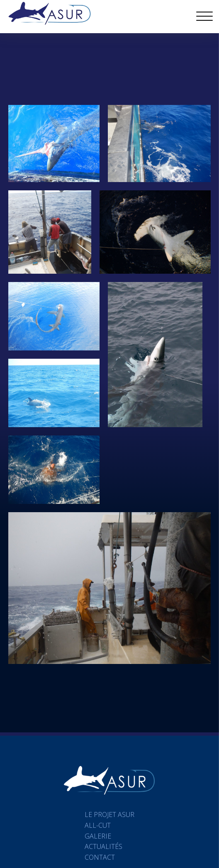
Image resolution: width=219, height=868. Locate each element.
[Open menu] (204, 17)
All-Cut (98, 825)
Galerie (98, 836)
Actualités (103, 846)
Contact (100, 857)
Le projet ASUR (109, 815)
